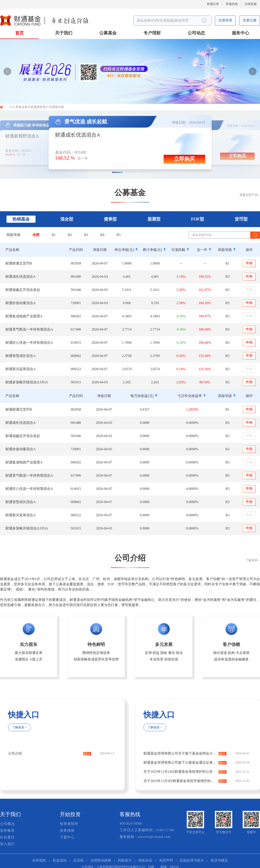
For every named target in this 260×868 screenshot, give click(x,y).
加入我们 (7, 844)
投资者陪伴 (69, 824)
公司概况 (7, 824)
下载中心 (67, 837)
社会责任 (7, 837)
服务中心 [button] (240, 33)
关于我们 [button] (64, 33)
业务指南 (67, 831)
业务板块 (7, 831)
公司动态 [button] (196, 33)
